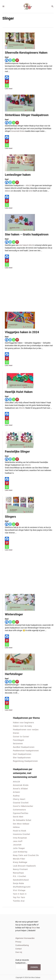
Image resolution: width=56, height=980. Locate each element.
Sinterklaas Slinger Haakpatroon (27, 115)
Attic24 (29, 185)
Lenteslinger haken (18, 175)
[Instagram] (10, 60)
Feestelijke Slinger (17, 451)
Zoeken (34, 967)
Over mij (19, 952)
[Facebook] (7, 60)
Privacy (18, 942)
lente (30, 191)
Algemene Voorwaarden (25, 938)
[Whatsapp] (14, 60)
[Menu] (3, 7)
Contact (19, 949)
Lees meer (9, 89)
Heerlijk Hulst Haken (19, 392)
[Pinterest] (17, 60)
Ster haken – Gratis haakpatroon (27, 234)
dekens (8, 191)
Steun (34, 928)
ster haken (23, 245)
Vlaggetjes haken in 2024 (22, 332)
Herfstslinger (14, 674)
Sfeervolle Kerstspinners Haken (26, 53)
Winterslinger (14, 614)
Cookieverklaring (22, 945)
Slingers (10, 517)
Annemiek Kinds (18, 131)
